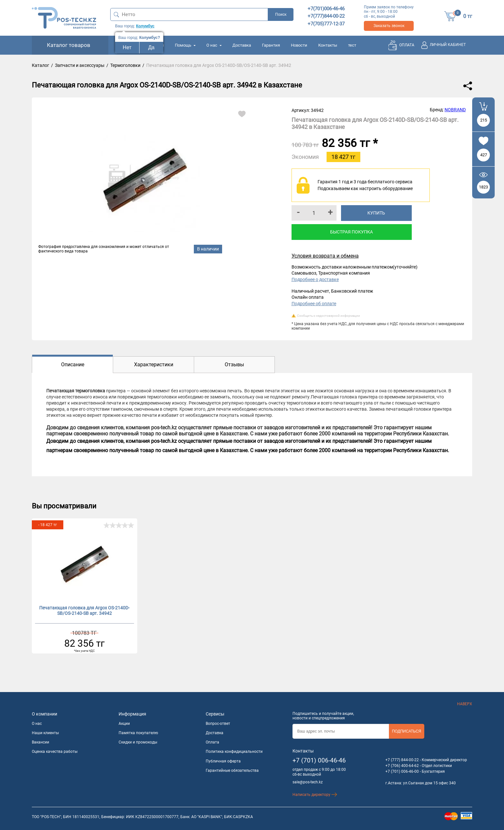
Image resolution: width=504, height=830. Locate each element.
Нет (127, 47)
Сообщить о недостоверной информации (328, 316)
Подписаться (406, 731)
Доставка (242, 45)
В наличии (208, 249)
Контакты (328, 45)
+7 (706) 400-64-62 (402, 766)
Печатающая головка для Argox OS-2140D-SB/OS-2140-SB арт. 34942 (84, 611)
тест (352, 45)
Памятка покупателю (138, 733)
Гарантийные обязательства (232, 771)
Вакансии (40, 742)
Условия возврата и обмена (325, 256)
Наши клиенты (45, 733)
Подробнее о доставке (315, 279)
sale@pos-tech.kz (308, 782)
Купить (376, 213)
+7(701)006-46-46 (326, 9)
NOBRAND (455, 110)
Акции (124, 724)
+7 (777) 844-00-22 (402, 760)
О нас (214, 45)
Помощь (185, 45)
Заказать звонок (389, 26)
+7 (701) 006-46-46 (319, 760)
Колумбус (145, 26)
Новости (299, 45)
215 (484, 120)
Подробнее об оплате (314, 304)
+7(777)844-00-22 (326, 16)
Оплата (212, 742)
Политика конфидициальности (234, 752)
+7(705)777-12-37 (326, 24)
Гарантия (271, 45)
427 (484, 155)
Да (151, 47)
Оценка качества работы (55, 752)
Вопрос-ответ (218, 724)
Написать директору (315, 795)
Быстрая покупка (351, 232)
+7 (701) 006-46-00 (402, 771)
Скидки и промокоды (138, 742)
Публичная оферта (223, 761)
